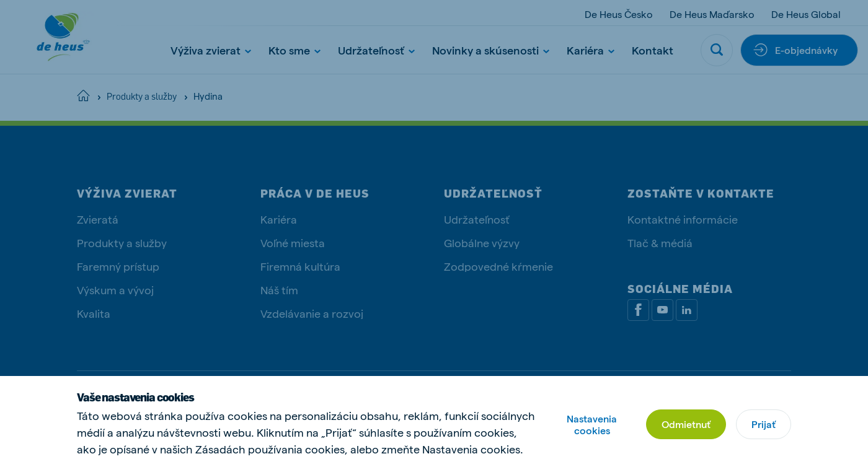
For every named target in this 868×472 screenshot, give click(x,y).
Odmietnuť (686, 424)
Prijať (764, 424)
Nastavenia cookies (592, 424)
